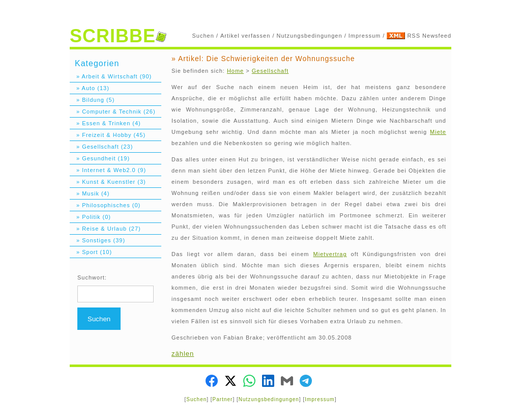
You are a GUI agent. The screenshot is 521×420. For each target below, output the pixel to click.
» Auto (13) (90, 88)
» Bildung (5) (92, 100)
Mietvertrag (330, 254)
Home (235, 71)
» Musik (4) (90, 193)
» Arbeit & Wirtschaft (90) (111, 76)
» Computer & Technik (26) (113, 111)
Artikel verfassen (245, 36)
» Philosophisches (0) (105, 205)
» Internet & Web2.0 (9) (108, 170)
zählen (183, 354)
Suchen (203, 36)
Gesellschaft (270, 71)
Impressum (365, 36)
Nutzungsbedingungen (310, 36)
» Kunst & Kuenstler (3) (108, 182)
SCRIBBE (118, 36)
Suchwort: (92, 277)
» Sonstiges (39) (97, 240)
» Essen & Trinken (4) (105, 123)
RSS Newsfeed (429, 36)
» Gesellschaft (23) (101, 147)
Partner (223, 399)
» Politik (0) (90, 217)
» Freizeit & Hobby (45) (108, 135)
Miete (438, 132)
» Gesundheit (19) (100, 158)
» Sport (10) (91, 252)
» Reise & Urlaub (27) (105, 229)
